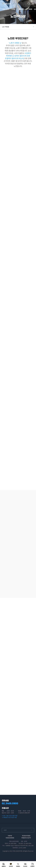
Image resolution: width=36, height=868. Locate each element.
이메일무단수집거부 (26, 838)
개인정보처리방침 (26, 836)
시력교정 (21, 9)
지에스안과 (6, 9)
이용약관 (10, 836)
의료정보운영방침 (10, 838)
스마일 (13, 9)
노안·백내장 (29, 9)
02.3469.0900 (10, 803)
